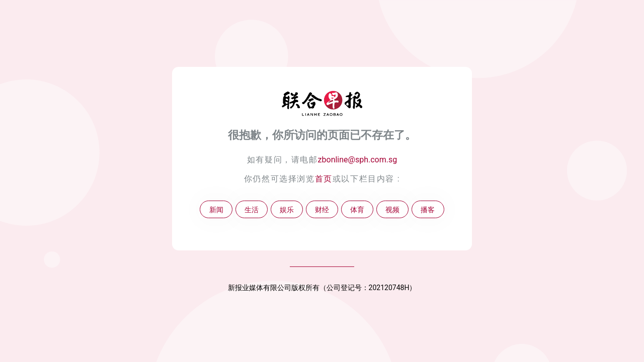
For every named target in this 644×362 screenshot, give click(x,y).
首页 (324, 179)
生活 (252, 209)
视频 (392, 209)
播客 (428, 209)
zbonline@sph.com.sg (358, 160)
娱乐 (287, 209)
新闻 (216, 209)
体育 (357, 209)
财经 (322, 209)
